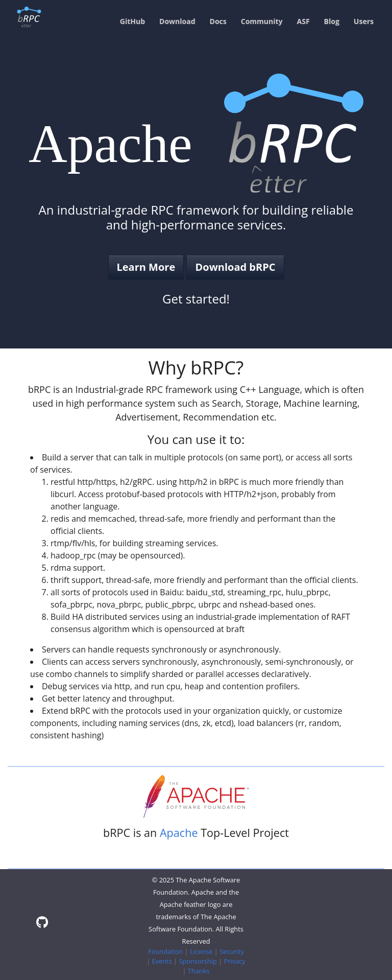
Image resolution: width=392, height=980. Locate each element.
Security (232, 951)
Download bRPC (235, 267)
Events (162, 961)
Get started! (196, 299)
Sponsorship (198, 961)
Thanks (199, 971)
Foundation (165, 951)
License (201, 951)
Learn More (146, 267)
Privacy (235, 961)
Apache (179, 833)
